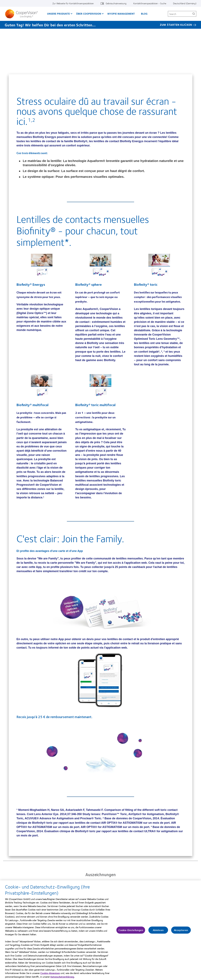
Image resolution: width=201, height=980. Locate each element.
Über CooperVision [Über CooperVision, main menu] (89, 14)
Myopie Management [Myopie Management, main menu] (121, 14)
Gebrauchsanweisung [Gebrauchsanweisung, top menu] (116, 3)
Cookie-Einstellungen (131, 932)
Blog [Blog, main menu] (144, 14)
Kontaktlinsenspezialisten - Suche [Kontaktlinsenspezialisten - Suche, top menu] (150, 3)
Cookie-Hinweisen (50, 975)
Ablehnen (158, 932)
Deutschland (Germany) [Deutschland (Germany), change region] (185, 3)
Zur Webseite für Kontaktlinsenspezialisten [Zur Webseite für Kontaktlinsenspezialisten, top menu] (73, 3)
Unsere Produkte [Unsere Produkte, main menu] (58, 14)
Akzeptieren (181, 932)
